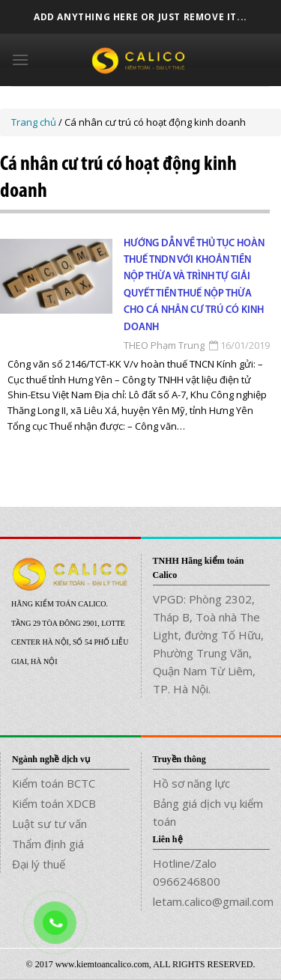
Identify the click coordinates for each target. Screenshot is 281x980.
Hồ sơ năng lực (191, 783)
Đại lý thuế (39, 864)
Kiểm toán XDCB (54, 803)
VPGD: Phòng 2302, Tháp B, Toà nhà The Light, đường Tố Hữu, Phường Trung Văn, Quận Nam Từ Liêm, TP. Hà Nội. (208, 644)
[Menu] (20, 60)
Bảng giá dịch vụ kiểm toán (208, 812)
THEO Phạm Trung (164, 345)
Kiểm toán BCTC (54, 783)
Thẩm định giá (48, 844)
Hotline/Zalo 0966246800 (187, 872)
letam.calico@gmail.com (212, 901)
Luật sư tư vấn (49, 824)
